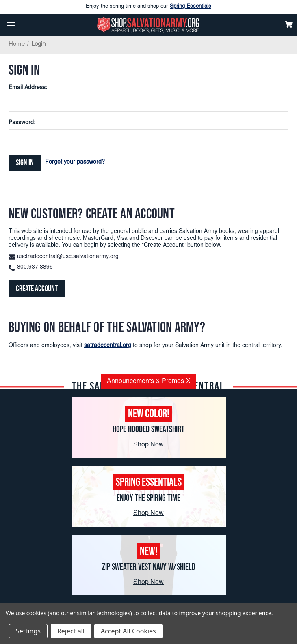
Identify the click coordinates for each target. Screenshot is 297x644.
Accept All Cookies (128, 631)
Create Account (37, 289)
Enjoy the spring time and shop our (148, 7)
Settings (28, 631)
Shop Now (148, 445)
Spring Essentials (191, 7)
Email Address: (28, 88)
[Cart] (289, 24)
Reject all (71, 631)
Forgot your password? (75, 162)
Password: (22, 123)
